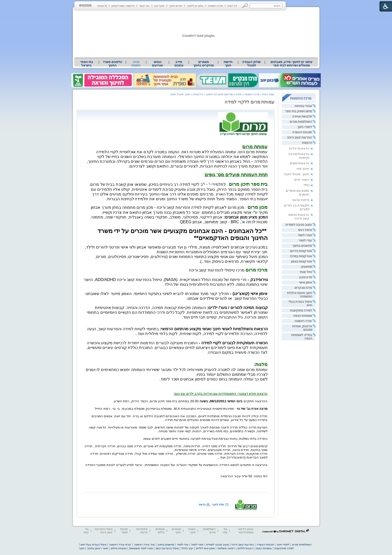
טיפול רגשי (305, 230)
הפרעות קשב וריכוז (300, 137)
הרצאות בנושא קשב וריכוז (299, 216)
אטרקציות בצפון (301, 261)
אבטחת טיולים (119, 548)
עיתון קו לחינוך (195, 6)
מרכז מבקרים (303, 288)
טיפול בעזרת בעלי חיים (93, 544)
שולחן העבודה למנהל (251, 64)
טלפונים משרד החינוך (112, 64)
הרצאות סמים (300, 163)
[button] (245, 6)
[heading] (255, 147)
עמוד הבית (268, 94)
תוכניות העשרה (302, 132)
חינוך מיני (303, 169)
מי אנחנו (102, 6)
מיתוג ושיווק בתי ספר (298, 111)
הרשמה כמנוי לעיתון (123, 6)
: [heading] (235, 175)
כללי (306, 185)
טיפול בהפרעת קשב (167, 548)
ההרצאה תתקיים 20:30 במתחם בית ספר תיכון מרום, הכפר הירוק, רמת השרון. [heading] (190, 401)
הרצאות (307, 143)
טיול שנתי (306, 272)
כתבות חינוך (192, 531)
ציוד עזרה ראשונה (144, 544)
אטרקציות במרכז (301, 256)
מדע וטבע (305, 277)
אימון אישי (306, 282)
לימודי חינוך (305, 127)
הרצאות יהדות (299, 148)
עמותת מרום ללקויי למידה (249, 102)
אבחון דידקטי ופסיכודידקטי (246, 531)
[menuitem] (291, 64)
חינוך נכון (159, 6)
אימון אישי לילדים (205, 548)
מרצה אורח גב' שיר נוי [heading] (252, 409)
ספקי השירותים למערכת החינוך (224, 94)
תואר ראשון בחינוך (97, 548)
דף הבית (232, 6)
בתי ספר (225, 531)
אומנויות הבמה (303, 316)
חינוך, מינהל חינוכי (297, 174)
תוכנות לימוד (124, 531)
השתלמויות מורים (301, 122)
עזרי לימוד (305, 240)
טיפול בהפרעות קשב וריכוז (104, 531)
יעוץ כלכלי (187, 548)
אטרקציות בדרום (301, 251)
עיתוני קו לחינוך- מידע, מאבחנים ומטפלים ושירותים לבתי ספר (291, 64)
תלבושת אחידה (302, 116)
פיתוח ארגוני (301, 200)
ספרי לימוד (305, 235)
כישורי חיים (302, 180)
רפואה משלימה (226, 548)
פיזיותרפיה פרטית (142, 531)
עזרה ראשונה (303, 321)
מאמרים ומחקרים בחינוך (203, 64)
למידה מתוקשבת (301, 310)
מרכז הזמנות (215, 6)
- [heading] (256, 208)
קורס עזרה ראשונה (120, 544)
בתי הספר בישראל (86, 64)
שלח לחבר (218, 504)
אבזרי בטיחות (303, 106)
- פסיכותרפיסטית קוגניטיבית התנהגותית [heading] (208, 409)
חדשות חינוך (228, 64)
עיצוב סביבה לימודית (299, 225)
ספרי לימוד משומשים (141, 548)
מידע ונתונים (179, 64)
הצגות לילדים (245, 548)
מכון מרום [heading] (257, 207)
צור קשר (144, 6)
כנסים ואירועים (157, 64)
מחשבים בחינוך (302, 246)
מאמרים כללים (160, 531)
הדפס (202, 504)
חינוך (82, 548)
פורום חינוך (176, 6)
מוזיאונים (307, 267)
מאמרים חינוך (176, 531)
